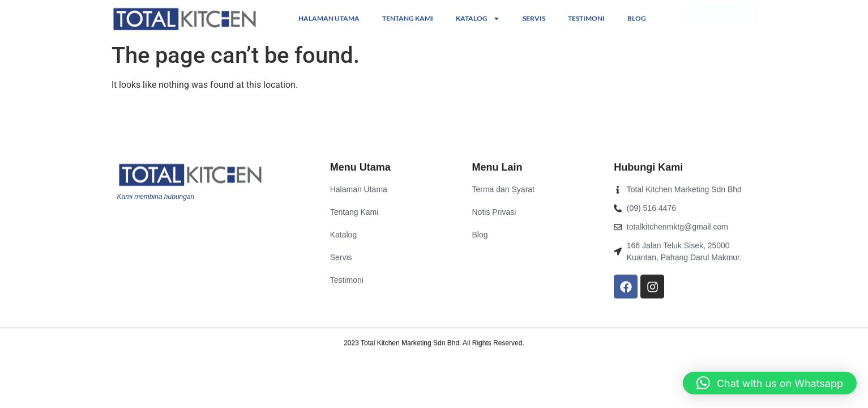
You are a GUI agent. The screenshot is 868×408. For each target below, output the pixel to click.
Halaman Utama (329, 18)
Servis (534, 18)
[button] (770, 383)
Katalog (478, 18)
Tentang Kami (408, 18)
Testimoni (586, 18)
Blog (637, 18)
